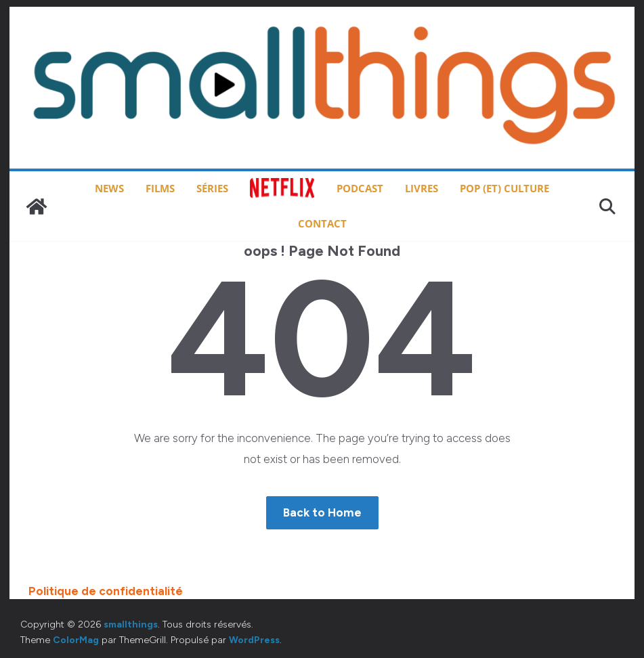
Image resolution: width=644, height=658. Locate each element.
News (109, 188)
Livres (422, 188)
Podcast (360, 188)
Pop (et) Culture (505, 188)
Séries (212, 188)
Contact (322, 223)
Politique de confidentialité (106, 591)
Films (160, 188)
